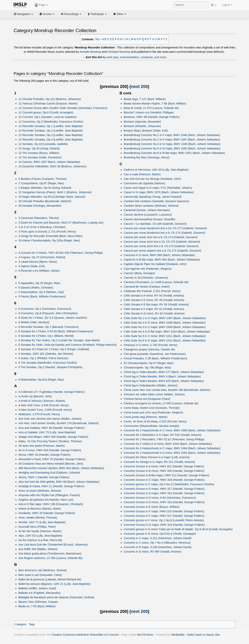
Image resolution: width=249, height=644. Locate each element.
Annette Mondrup (90, 52)
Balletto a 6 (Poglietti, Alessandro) (40, 593)
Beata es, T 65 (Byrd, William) (37, 606)
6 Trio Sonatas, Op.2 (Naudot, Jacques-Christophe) (50, 367)
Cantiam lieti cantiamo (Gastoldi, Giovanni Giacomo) (156, 201)
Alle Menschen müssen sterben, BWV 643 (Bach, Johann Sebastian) (61, 468)
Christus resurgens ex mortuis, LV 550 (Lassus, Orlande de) (161, 403)
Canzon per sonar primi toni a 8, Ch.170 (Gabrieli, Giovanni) (161, 246)
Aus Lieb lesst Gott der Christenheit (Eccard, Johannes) (53, 545)
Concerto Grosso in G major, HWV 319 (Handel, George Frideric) (164, 525)
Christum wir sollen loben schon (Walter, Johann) (154, 394)
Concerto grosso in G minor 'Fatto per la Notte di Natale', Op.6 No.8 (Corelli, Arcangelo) (178, 529)
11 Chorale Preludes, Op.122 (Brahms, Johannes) (50, 99)
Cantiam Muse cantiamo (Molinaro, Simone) (151, 206)
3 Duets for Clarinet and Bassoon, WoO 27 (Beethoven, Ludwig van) (61, 223)
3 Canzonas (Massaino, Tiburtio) (39, 218)
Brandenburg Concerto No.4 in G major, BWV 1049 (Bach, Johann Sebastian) (172, 144)
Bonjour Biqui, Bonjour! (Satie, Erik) (146, 131)
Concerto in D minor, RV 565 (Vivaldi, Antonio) (153, 552)
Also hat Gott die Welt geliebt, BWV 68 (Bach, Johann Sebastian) (59, 482)
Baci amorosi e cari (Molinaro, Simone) (43, 570)
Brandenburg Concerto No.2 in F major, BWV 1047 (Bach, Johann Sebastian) (172, 140)
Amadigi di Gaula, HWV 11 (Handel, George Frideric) (51, 486)
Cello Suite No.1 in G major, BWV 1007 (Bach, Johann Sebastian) (165, 318)
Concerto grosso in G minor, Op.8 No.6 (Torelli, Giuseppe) (160, 534)
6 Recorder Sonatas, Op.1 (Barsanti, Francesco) (49, 327)
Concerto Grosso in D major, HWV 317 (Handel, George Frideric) (164, 489)
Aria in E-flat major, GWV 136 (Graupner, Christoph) (51, 504)
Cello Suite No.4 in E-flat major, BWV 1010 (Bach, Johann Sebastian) (167, 332)
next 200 (139, 86)
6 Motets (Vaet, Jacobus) (34, 322)
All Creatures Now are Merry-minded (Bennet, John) (51, 464)
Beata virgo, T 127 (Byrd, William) (145, 99)
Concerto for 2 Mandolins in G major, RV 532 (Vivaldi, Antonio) (163, 435)
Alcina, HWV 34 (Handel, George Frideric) (45, 455)
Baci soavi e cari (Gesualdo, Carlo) (40, 575)
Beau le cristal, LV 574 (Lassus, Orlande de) (151, 108)
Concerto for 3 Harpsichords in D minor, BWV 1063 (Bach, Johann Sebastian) (172, 453)
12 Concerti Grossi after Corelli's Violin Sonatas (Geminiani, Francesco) (63, 108)
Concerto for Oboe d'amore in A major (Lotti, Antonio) (157, 457)
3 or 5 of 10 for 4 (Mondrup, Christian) (42, 227)
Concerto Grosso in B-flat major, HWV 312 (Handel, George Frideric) (166, 475)
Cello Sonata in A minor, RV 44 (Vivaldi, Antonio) (154, 296)
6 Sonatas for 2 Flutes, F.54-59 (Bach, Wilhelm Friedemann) (56, 331)
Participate (97, 14)
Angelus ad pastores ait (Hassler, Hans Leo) (46, 500)
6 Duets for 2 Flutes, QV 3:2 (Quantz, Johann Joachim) (53, 318)
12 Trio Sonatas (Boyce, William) (39, 153)
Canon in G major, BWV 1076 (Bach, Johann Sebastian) (159, 192)
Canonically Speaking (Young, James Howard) (153, 197)
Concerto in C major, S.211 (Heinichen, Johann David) (157, 538)
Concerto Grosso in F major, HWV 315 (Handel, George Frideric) (164, 511)
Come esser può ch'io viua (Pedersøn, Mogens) (153, 412)
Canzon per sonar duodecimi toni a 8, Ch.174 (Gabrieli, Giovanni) (164, 233)
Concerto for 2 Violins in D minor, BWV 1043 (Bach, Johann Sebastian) (168, 444)
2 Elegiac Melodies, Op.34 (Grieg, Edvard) (45, 188)
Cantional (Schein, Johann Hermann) (147, 210)
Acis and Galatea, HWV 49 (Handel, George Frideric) (51, 428)
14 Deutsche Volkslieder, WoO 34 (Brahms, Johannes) (52, 166)
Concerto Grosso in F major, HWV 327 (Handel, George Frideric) (164, 516)
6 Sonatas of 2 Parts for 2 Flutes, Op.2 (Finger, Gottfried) (54, 349)
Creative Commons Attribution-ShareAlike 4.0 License (85, 635)
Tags (32, 624)
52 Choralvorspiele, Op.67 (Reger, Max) (149, 363)
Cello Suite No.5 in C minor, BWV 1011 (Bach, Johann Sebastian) (165, 336)
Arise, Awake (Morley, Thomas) (38, 518)
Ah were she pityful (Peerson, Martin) (42, 446)
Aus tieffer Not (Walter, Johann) (38, 549)
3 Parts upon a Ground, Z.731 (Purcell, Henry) (47, 232)
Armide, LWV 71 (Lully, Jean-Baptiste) (42, 522)
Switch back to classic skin (203, 635)
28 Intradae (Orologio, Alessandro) (40, 206)
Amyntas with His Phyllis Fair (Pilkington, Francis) (49, 495)
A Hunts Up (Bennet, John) (35, 396)
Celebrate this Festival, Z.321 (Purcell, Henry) (152, 291)
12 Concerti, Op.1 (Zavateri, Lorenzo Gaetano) (48, 117)
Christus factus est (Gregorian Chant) (147, 399)
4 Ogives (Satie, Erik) (32, 266)
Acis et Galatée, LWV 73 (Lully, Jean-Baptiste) (47, 432)
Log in (227, 5)
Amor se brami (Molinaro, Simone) (40, 491)
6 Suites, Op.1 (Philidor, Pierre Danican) (43, 358)
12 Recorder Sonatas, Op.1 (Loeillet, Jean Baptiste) (51, 126)
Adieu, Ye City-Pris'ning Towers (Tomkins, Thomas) (50, 441)
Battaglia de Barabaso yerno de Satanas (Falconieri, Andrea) (56, 597)
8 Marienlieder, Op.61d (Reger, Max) (41, 380)
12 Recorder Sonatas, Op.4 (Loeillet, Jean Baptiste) (51, 140)
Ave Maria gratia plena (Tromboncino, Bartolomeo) (50, 554)
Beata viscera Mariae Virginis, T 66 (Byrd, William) (155, 104)
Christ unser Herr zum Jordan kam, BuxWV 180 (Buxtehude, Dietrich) (167, 390)
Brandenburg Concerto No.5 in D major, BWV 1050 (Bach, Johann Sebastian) (172, 148)
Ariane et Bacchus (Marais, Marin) (40, 509)
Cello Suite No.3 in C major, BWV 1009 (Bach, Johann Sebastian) (165, 327)
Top (97, 39)
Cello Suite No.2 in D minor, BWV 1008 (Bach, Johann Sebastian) (165, 323)
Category (21, 624)
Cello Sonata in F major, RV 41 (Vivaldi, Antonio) (154, 309)
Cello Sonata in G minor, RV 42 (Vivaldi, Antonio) (154, 313)
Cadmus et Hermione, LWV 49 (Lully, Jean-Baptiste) (156, 170)
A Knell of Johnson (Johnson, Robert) (42, 401)
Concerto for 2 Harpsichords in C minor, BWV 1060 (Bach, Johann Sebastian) (172, 430)
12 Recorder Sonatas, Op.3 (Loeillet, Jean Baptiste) (51, 135)
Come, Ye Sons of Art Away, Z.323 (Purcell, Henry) (155, 421)
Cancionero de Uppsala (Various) (144, 183)
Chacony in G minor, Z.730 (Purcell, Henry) (151, 345)
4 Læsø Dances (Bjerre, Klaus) (38, 262)
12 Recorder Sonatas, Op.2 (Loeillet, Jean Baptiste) (51, 131)
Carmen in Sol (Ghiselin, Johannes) (146, 278)
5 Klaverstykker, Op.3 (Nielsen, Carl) (41, 292)
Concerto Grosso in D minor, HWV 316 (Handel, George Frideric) (164, 502)
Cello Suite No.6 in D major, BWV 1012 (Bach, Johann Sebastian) (165, 340)
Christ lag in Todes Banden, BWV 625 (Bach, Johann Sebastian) (164, 381)
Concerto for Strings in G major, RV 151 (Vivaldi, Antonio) (159, 462)
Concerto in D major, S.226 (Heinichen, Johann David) (157, 547)
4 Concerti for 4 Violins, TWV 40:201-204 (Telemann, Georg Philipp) (61, 253)
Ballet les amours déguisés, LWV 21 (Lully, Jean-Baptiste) (54, 584)
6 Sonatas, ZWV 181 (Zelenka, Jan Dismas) (46, 354)
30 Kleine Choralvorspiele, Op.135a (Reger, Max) (49, 240)
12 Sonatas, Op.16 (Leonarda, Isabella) (43, 144)
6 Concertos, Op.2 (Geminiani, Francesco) (45, 309)
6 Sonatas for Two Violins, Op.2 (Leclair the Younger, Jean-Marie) (59, 340)
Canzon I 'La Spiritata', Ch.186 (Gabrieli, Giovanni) (155, 224)
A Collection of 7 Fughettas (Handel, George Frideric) (52, 392)
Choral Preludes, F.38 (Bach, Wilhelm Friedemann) (155, 358)
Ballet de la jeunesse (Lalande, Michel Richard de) (50, 579)
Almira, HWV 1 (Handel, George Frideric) (44, 477)
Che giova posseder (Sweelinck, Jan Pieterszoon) (155, 354)
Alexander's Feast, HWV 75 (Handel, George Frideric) (52, 459)
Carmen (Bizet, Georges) (139, 273)
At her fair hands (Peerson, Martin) (40, 531)
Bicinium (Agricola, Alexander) (142, 122)
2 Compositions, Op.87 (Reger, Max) (41, 183)
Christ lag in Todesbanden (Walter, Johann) (151, 385)
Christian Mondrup (119, 52)
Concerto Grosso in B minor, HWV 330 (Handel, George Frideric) (164, 471)
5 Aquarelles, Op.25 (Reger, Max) (39, 283)
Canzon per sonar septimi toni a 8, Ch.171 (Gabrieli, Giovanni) (163, 251)
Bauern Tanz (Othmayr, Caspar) (38, 602)
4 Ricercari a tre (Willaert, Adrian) (39, 271)
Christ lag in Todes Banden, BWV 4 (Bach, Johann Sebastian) (162, 376)
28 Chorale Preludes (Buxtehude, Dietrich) (45, 201)
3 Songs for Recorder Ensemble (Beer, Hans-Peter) (51, 236)
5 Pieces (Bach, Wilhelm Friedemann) (42, 297)
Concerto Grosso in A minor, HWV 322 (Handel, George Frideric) (164, 466)
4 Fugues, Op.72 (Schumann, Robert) (42, 257)
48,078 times (145, 635)
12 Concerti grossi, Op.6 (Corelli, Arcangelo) (46, 112)
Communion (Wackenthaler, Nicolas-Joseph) (151, 426)
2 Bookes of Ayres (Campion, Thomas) (43, 179)
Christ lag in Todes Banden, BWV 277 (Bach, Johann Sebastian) (164, 372)
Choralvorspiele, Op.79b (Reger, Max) (147, 368)
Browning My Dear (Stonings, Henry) (147, 157)
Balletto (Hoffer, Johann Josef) (37, 588)
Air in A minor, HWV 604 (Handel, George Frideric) (50, 450)
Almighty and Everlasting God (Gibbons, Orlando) (49, 473)
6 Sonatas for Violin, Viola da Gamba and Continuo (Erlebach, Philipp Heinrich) (68, 345)
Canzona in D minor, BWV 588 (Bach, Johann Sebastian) (159, 255)
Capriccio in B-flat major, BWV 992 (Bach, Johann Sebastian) (162, 260)
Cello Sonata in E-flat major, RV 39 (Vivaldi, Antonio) (156, 304)
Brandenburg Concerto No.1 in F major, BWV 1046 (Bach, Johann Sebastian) (172, 135)
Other (120, 14)
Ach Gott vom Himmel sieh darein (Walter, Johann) (50, 419)
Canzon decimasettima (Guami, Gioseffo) (149, 219)
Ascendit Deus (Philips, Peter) (37, 527)
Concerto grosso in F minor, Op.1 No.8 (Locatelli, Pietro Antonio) (164, 520)
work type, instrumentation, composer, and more (136, 57)
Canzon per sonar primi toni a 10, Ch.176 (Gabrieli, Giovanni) (162, 242)
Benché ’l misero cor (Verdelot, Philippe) (149, 112)
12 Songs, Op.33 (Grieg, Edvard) (39, 148)
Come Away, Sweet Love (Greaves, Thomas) (152, 408)
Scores (47, 14)
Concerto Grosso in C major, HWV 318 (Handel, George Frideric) (164, 480)
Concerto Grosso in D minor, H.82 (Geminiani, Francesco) (160, 498)
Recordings (71, 14)
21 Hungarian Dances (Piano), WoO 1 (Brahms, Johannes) (55, 192)
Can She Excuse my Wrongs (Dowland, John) (152, 179)
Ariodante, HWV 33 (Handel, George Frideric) (47, 513)
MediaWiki (178, 635)
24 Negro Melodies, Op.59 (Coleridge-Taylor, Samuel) (52, 197)
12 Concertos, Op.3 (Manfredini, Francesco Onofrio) (51, 122)
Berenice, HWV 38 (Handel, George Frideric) (152, 117)
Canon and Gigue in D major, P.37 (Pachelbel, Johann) (158, 188)
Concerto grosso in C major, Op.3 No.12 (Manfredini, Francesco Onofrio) (169, 484)
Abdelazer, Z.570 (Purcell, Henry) (39, 414)
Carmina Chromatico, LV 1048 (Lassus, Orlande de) (156, 282)
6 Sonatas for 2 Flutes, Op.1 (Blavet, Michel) (46, 336)
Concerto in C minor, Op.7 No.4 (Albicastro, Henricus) (157, 543)
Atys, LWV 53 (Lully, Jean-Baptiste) (40, 536)
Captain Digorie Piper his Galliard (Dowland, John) (155, 264)
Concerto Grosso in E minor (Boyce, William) (152, 507)
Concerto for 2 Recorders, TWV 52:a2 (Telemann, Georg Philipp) (164, 439)
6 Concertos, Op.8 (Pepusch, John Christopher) (48, 313)
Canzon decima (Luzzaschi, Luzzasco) (148, 215)
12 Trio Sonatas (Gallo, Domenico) (40, 157)
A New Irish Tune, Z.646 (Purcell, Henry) (44, 405)
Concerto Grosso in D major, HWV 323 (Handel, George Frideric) (164, 493)
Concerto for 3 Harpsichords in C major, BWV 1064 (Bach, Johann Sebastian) (172, 448)
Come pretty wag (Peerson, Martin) (146, 417)
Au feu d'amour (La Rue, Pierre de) (40, 540)
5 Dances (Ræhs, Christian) (36, 288)
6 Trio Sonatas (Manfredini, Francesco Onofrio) (48, 363)
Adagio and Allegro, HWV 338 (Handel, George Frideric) (53, 437)
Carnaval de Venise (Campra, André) (147, 287)
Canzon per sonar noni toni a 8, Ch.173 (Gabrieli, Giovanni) (161, 237)
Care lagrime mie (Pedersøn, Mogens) (148, 269)
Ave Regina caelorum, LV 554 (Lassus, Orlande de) (50, 558)
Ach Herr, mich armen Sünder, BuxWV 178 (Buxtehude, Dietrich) (59, 423)
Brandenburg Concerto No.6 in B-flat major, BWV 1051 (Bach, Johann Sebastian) (174, 153)
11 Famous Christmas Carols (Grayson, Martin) (48, 104)
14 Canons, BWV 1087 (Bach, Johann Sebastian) (49, 162)
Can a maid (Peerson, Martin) (142, 174)
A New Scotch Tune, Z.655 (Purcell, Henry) (45, 410)
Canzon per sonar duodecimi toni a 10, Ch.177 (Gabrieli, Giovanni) (165, 228)
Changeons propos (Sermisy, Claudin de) (149, 349)
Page (41, 5)
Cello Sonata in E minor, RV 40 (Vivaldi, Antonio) (154, 300)
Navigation (23, 14)
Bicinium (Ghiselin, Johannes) (142, 126)
